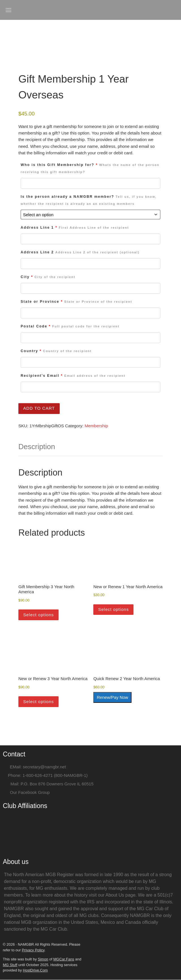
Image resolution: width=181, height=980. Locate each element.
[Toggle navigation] (8, 10)
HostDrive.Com (35, 970)
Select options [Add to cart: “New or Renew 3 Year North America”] (38, 702)
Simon (43, 959)
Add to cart (39, 408)
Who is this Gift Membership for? (90, 169)
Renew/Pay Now (112, 698)
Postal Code (70, 327)
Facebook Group (34, 793)
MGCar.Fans (64, 959)
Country (56, 351)
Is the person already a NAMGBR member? (89, 200)
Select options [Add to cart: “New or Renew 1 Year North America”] (113, 610)
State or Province (76, 302)
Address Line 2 (80, 253)
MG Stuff (10, 965)
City (48, 277)
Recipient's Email (73, 376)
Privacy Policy (33, 950)
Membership (96, 426)
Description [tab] (37, 447)
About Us (115, 895)
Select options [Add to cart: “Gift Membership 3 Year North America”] (38, 615)
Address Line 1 (75, 228)
